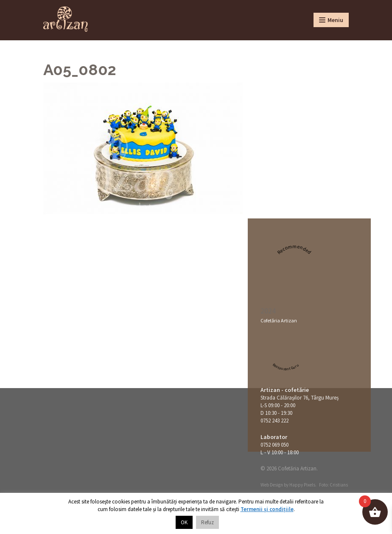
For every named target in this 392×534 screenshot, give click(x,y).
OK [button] (184, 522)
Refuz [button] (207, 522)
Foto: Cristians (333, 485)
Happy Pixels (302, 485)
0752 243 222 (274, 421)
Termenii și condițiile (267, 509)
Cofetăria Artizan (279, 320)
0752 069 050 (274, 445)
